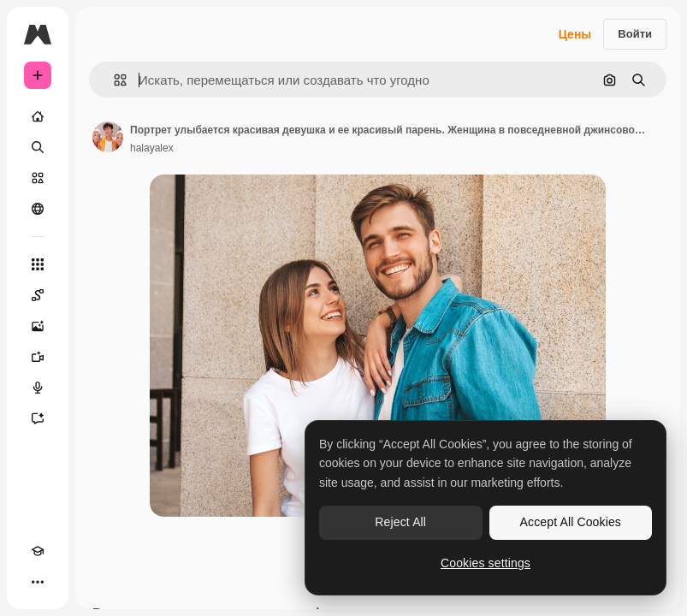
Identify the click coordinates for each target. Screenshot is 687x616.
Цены (575, 34)
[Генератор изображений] (38, 326)
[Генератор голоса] (38, 388)
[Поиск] (38, 147)
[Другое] (38, 582)
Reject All (400, 522)
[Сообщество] (38, 209)
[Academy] (38, 551)
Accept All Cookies (571, 522)
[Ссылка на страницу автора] (108, 137)
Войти (635, 34)
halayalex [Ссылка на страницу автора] (152, 148)
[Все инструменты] (38, 264)
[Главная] (38, 116)
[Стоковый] (38, 178)
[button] (113, 80)
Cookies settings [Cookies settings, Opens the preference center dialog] (486, 563)
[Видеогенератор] (38, 357)
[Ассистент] (38, 418)
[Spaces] (38, 295)
